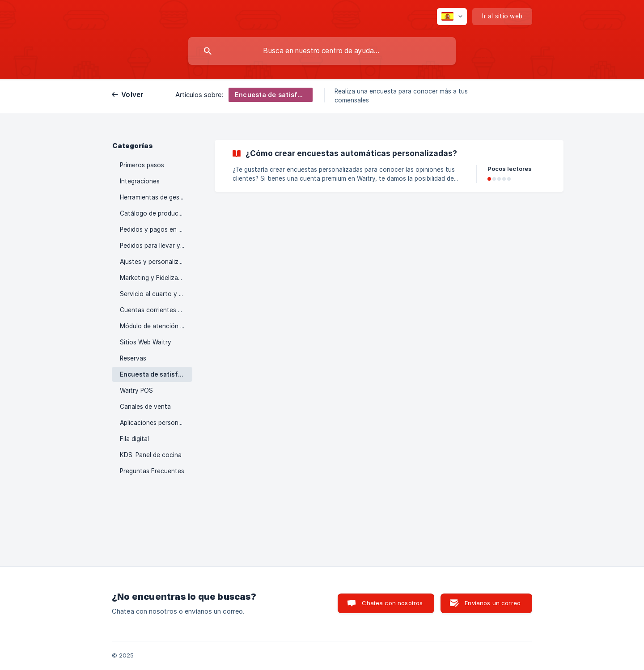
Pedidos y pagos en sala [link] (155, 229)
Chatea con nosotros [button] (392, 603)
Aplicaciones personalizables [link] (156, 423)
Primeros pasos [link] (142, 165)
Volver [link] (133, 95)
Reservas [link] (133, 358)
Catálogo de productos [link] (154, 213)
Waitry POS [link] (136, 390)
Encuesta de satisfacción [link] (156, 374)
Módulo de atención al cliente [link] (156, 326)
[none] (452, 17)
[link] (389, 166)
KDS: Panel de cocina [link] (151, 455)
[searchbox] (322, 51)
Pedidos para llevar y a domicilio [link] (156, 246)
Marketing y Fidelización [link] (155, 278)
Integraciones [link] (140, 181)
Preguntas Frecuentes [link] (152, 471)
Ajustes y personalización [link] (156, 262)
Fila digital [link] (134, 439)
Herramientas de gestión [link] (155, 197)
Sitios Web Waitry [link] (146, 342)
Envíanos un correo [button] (493, 603)
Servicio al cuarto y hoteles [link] (156, 294)
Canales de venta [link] (145, 407)
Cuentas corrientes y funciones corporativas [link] (156, 310)
